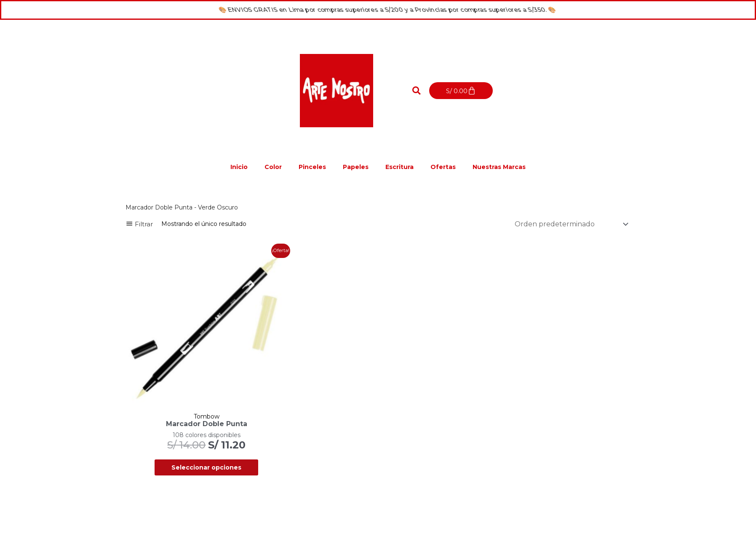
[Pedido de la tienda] (570, 224)
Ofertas (443, 167)
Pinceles (312, 167)
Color (273, 167)
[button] (416, 91)
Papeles (356, 167)
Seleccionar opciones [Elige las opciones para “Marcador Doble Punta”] (206, 467)
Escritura (399, 167)
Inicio (239, 167)
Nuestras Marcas (499, 167)
